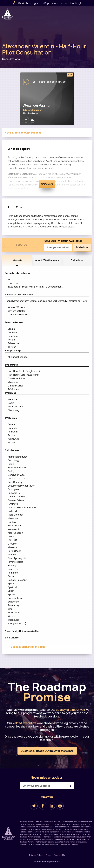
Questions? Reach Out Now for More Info (47, 751)
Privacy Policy (36, 855)
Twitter (34, 806)
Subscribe (70, 786)
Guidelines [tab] (77, 260)
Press (48, 855)
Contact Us (59, 855)
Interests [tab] (17, 260)
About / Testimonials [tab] (47, 260)
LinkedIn (51, 806)
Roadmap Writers (8, 14)
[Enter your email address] (47, 786)
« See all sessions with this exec (23, 133)
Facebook (43, 806)
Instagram (60, 806)
